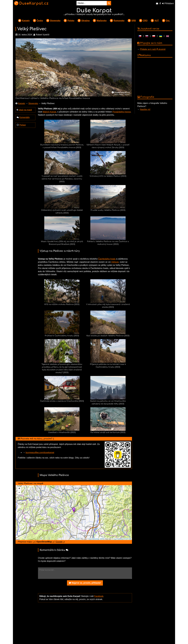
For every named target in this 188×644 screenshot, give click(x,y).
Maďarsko (102, 21)
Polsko (71, 21)
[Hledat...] (92, 3)
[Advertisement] (85, 625)
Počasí (23, 125)
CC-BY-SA (127, 539)
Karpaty (26, 21)
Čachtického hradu (107, 259)
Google (59, 542)
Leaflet (77, 539)
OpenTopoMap (118, 539)
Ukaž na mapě (25, 110)
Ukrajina (85, 21)
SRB (134, 21)
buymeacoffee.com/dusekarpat (40, 452)
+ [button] (19, 489)
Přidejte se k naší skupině (153, 49)
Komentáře (24, 117)
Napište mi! (145, 109)
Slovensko (55, 21)
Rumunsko (119, 21)
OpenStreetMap (94, 539)
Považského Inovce (122, 112)
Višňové (115, 262)
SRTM (102, 539)
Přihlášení (168, 3)
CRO (145, 21)
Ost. (168, 21)
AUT (157, 21)
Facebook (99, 596)
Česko (40, 21)
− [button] (19, 493)
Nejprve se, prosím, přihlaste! (85, 583)
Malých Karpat (49, 112)
